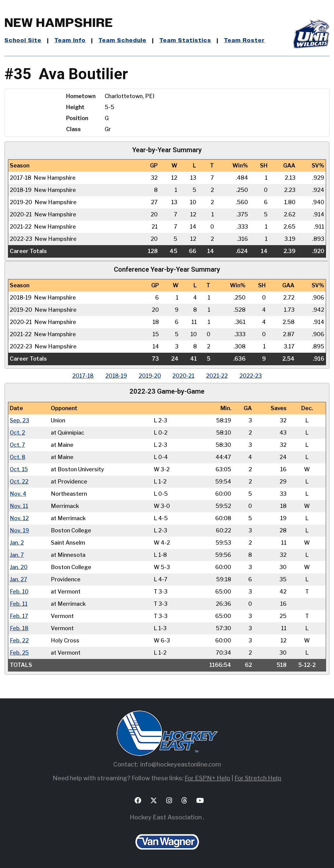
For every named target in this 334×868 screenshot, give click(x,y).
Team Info (71, 41)
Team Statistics (187, 41)
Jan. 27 (19, 579)
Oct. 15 (19, 469)
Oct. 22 (19, 482)
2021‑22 (218, 376)
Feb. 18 (19, 628)
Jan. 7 (17, 555)
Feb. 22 (19, 640)
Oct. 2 (18, 433)
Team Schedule (124, 41)
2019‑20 (150, 376)
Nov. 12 (19, 518)
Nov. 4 (18, 494)
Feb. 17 (19, 616)
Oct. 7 (18, 445)
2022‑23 (252, 376)
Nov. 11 (19, 506)
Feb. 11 (19, 604)
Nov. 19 (19, 530)
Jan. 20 (19, 567)
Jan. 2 (17, 543)
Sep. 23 (20, 420)
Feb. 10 (19, 592)
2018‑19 (115, 376)
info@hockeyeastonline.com (181, 764)
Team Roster (246, 41)
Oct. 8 (18, 457)
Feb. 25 (19, 653)
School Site (23, 41)
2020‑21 (184, 376)
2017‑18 (81, 376)
